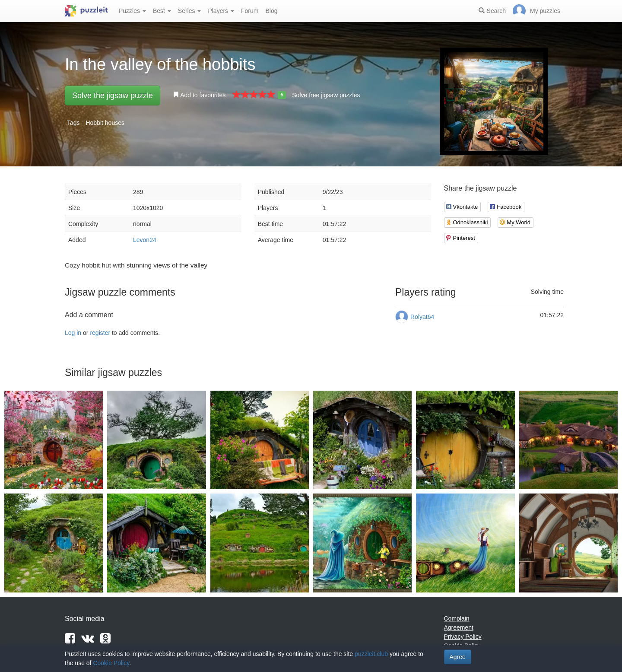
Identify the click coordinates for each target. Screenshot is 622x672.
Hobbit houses (105, 123)
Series (190, 11)
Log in (73, 333)
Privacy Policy (463, 637)
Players (221, 11)
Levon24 (145, 240)
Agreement (459, 627)
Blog (271, 11)
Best (162, 11)
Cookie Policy (111, 663)
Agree (458, 657)
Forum (250, 11)
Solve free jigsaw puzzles (326, 95)
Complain (457, 618)
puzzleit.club (371, 654)
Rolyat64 (422, 317)
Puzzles (132, 11)
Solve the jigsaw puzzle (113, 96)
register (100, 333)
